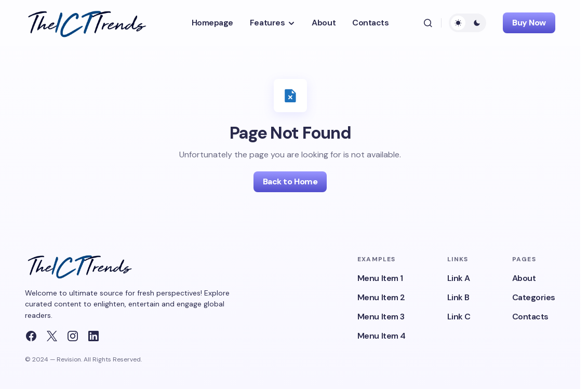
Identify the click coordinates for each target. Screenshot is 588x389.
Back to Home (290, 182)
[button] (428, 23)
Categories (534, 297)
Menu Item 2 (381, 297)
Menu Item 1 (380, 278)
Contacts (530, 317)
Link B (458, 297)
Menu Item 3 (381, 317)
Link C (459, 317)
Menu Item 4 (382, 336)
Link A (459, 278)
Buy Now (529, 23)
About (524, 278)
